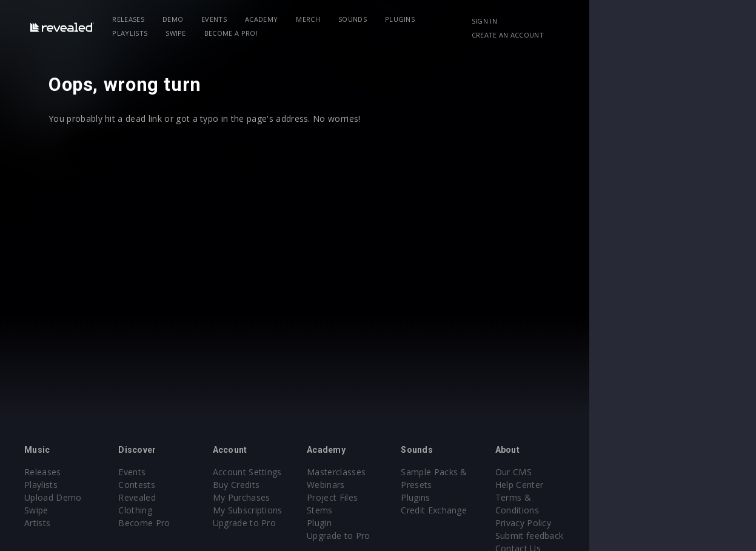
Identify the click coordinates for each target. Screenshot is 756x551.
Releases (149, 19)
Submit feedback (668, 523)
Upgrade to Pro (299, 523)
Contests (165, 485)
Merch (329, 19)
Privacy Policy (662, 510)
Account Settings (303, 472)
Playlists (471, 19)
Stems (403, 510)
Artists (37, 523)
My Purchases (297, 497)
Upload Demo (53, 497)
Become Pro (172, 510)
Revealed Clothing (183, 497)
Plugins (420, 19)
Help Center (658, 485)
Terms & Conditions (675, 497)
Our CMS (652, 472)
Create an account (642, 35)
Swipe (517, 19)
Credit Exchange (545, 510)
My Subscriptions (303, 510)
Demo (193, 19)
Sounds (373, 19)
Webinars (409, 485)
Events (235, 19)
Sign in (619, 21)
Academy (282, 19)
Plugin (402, 523)
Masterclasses (419, 472)
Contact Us (657, 536)
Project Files (415, 497)
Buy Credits (292, 485)
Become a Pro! (159, 33)
